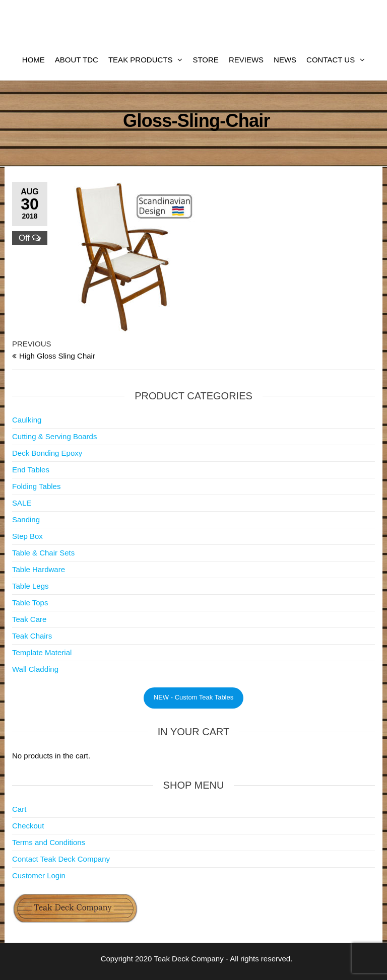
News (285, 60)
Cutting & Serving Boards (54, 436)
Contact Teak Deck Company (61, 859)
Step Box (27, 536)
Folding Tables (36, 486)
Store (205, 60)
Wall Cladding (35, 669)
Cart (19, 809)
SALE (22, 503)
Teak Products (141, 60)
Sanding (26, 519)
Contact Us (331, 60)
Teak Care (29, 619)
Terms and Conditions (49, 842)
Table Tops (30, 603)
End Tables (31, 470)
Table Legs (30, 586)
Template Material (42, 652)
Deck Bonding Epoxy (47, 453)
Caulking (27, 420)
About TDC (77, 60)
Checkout (28, 826)
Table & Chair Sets (43, 553)
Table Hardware (39, 569)
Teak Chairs (32, 636)
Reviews (246, 60)
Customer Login (39, 876)
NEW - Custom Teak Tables (193, 697)
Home (34, 60)
